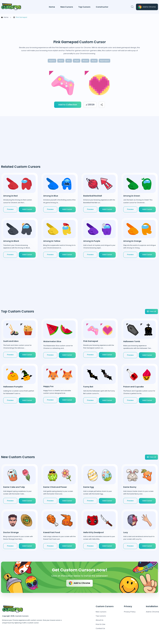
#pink (61, 61)
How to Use (100, 624)
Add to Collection (68, 105)
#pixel (94, 61)
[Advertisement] (79, 29)
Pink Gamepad (20, 17)
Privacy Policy (130, 612)
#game (52, 61)
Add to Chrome (147, 7)
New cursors (101, 612)
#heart (85, 61)
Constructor (102, 7)
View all (151, 311)
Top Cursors (84, 7)
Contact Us (100, 628)
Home (52, 7)
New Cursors (67, 7)
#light (77, 61)
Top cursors (101, 616)
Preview (10, 209)
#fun (69, 61)
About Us (100, 620)
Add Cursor (27, 209)
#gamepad (104, 61)
